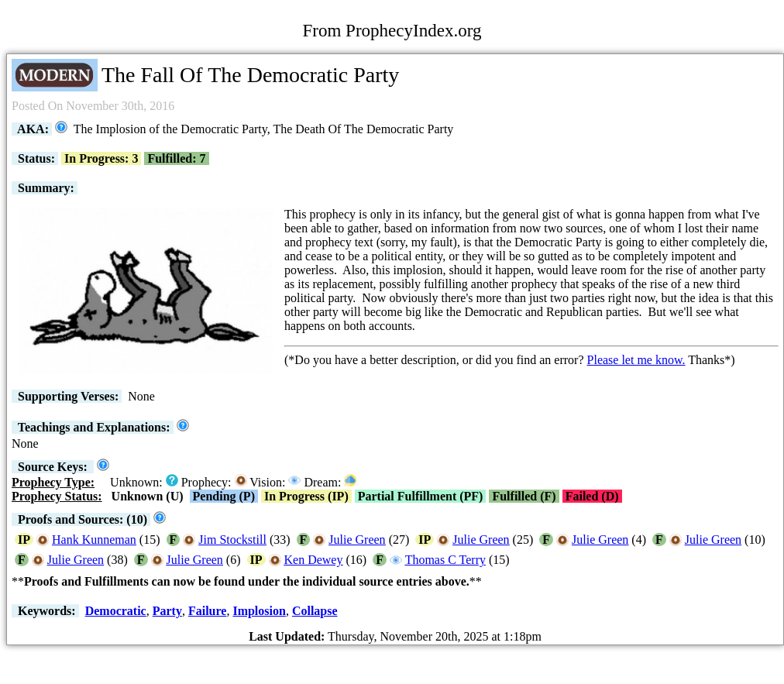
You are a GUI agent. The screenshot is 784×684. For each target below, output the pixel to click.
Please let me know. (636, 360)
